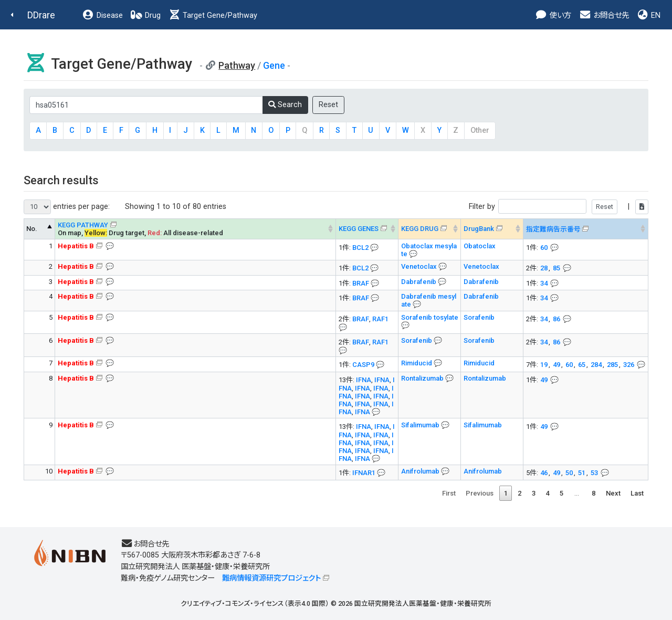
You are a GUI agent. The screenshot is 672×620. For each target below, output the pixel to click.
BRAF (361, 283)
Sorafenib (479, 317)
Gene (274, 65)
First (449, 493)
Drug (145, 15)
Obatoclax (480, 246)
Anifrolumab (421, 471)
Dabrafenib (419, 282)
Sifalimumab (421, 425)
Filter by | (559, 207)
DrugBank (479, 229)
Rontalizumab (423, 378)
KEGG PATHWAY (83, 225)
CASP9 (363, 365)
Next (613, 493)
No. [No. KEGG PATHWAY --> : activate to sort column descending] (32, 229)
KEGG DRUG (420, 229)
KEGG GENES (359, 229)
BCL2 (360, 248)
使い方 (553, 15)
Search (285, 105)
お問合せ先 (604, 15)
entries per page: (67, 207)
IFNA (364, 380)
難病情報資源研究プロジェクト (271, 578)
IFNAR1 (364, 473)
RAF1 (380, 319)
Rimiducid (417, 363)
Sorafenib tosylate (430, 317)
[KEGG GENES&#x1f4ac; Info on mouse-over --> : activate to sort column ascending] (367, 229)
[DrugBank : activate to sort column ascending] (492, 229)
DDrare (41, 15)
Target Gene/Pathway (213, 15)
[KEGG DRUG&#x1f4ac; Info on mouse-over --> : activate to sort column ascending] (430, 229)
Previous (480, 493)
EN (648, 15)
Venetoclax (420, 266)
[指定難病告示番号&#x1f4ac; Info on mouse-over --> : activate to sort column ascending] (586, 229)
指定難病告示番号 (553, 229)
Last (637, 493)
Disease (102, 15)
